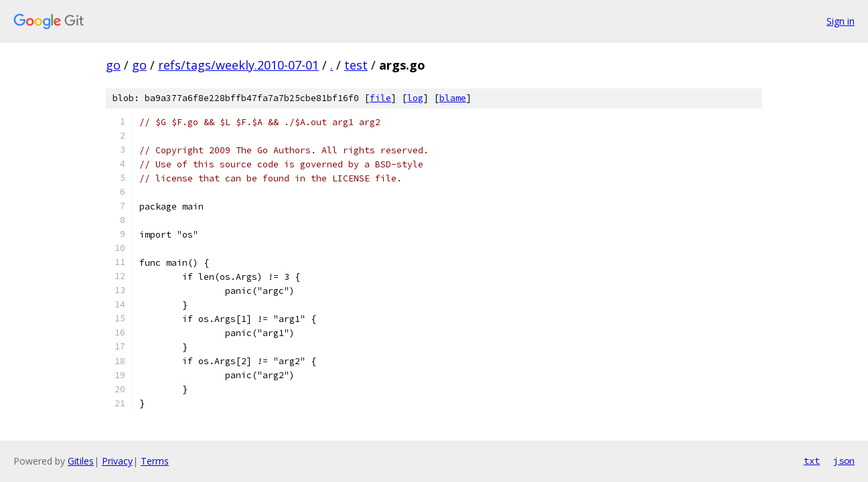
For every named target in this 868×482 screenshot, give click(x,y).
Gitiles (81, 461)
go (113, 65)
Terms (155, 461)
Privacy (117, 461)
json (844, 461)
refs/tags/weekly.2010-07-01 (238, 65)
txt (812, 461)
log (415, 98)
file (380, 98)
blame (453, 98)
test (356, 65)
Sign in (841, 21)
